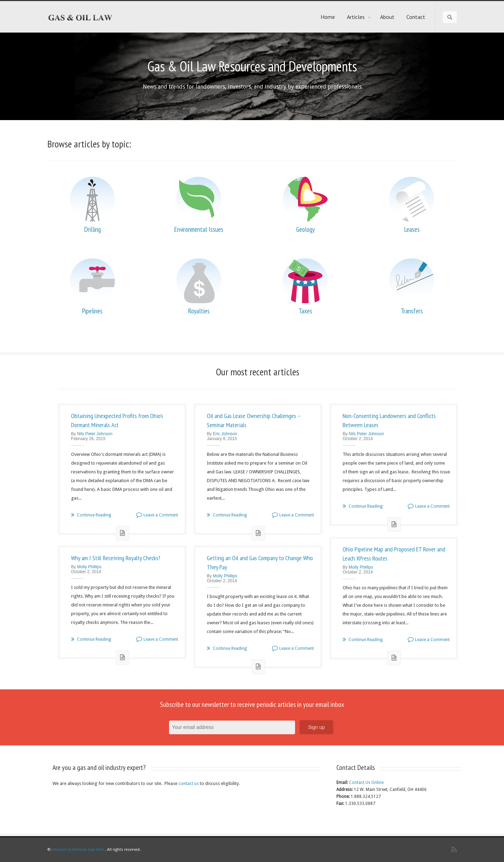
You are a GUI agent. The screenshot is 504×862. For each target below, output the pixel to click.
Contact (416, 17)
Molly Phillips (361, 567)
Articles (359, 17)
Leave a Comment (157, 515)
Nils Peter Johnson (95, 434)
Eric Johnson (225, 434)
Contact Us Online (366, 783)
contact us (189, 783)
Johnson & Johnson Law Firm (78, 850)
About (387, 17)
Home (328, 17)
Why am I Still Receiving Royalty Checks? (116, 558)
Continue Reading (91, 515)
